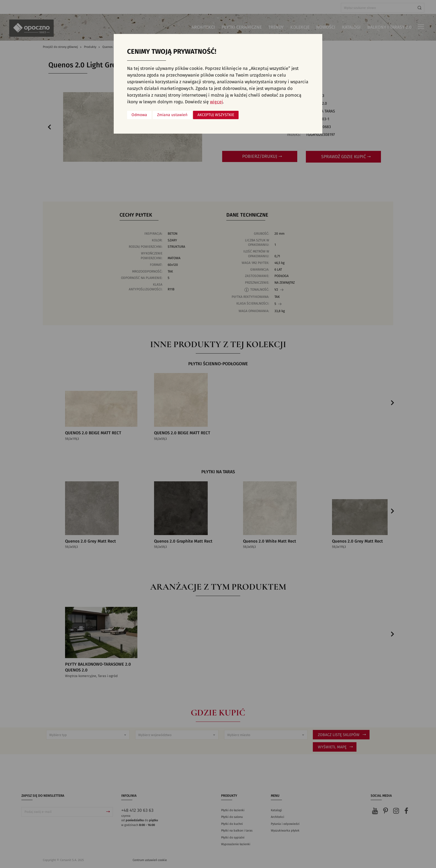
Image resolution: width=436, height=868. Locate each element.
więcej (216, 102)
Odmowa (139, 115)
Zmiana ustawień (172, 115)
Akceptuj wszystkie (216, 115)
